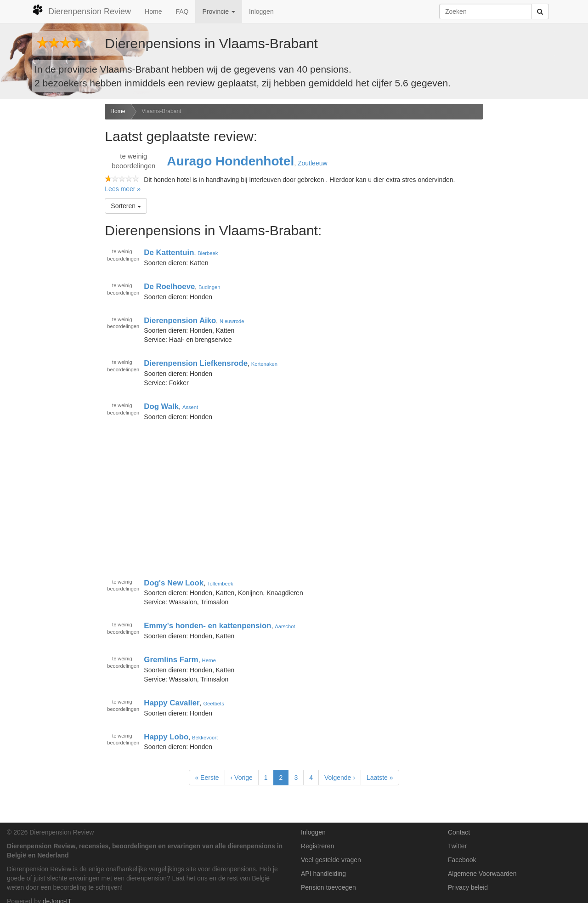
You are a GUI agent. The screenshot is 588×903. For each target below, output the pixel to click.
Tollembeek (220, 583)
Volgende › (340, 778)
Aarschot (285, 626)
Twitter (457, 846)
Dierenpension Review (82, 10)
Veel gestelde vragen (331, 860)
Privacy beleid (468, 887)
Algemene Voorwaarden (482, 874)
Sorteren (126, 206)
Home (153, 11)
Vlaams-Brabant (161, 111)
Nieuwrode (232, 321)
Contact (459, 832)
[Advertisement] (49, 249)
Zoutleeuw (313, 163)
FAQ (182, 11)
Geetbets (213, 704)
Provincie (218, 11)
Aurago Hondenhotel (230, 161)
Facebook (462, 860)
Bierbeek (208, 253)
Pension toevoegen (328, 887)
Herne (209, 660)
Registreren (317, 846)
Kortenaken (264, 364)
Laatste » (380, 778)
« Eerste (207, 778)
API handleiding (323, 874)
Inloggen (261, 11)
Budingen (209, 287)
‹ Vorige (242, 778)
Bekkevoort (205, 737)
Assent (190, 407)
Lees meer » (123, 189)
